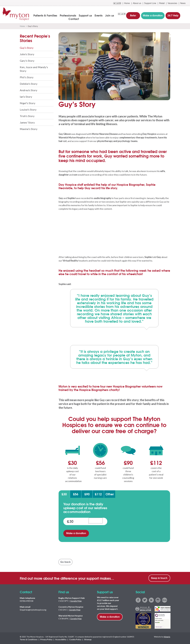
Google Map (76, 601)
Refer (133, 15)
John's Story (27, 54)
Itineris (167, 637)
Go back (65, 562)
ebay (165, 600)
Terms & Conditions (29, 640)
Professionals (68, 15)
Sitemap (88, 640)
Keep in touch (159, 578)
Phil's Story (27, 77)
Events (99, 15)
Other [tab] (110, 494)
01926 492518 (27, 601)
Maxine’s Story (29, 129)
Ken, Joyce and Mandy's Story (34, 69)
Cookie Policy (75, 640)
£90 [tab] (87, 494)
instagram (158, 600)
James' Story (27, 122)
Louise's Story (28, 110)
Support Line (150, 3)
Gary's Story (27, 61)
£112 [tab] (98, 494)
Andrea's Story (28, 90)
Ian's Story (26, 97)
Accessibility (61, 640)
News (183, 3)
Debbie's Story (29, 84)
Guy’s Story (27, 48)
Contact (74, 19)
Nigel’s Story (28, 103)
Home (127, 3)
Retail (162, 3)
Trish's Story (27, 116)
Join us (110, 15)
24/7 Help (173, 15)
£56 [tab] (76, 494)
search (186, 15)
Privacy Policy (46, 640)
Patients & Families (46, 15)
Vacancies (172, 3)
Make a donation (76, 533)
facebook (138, 600)
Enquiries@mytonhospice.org (33, 610)
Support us (86, 15)
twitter (145, 600)
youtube (151, 600)
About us (137, 3)
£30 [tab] (64, 494)
